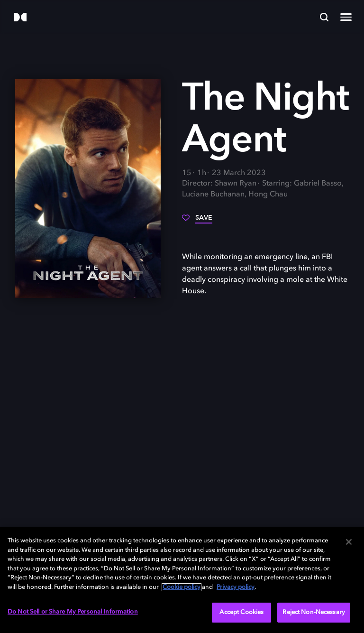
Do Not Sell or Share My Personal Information (73, 612)
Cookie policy (182, 587)
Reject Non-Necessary (314, 612)
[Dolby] (20, 18)
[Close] (349, 542)
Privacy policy (236, 587)
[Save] (197, 221)
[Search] (324, 17)
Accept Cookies (241, 612)
